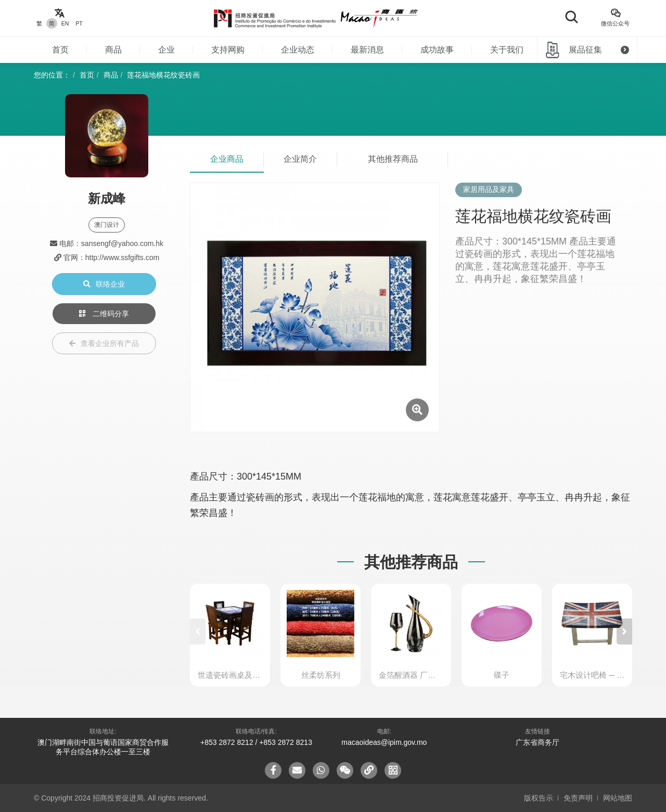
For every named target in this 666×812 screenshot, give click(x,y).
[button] (624, 631)
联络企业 (104, 284)
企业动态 (298, 50)
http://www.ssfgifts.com (122, 257)
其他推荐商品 (393, 159)
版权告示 (539, 798)
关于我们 (507, 50)
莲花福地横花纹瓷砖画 (163, 75)
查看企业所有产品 (104, 343)
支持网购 (228, 50)
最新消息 (367, 50)
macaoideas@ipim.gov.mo (384, 742)
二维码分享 (104, 314)
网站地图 (618, 798)
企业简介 (300, 159)
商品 (113, 50)
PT (79, 23)
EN (65, 23)
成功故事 (437, 50)
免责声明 (578, 798)
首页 (60, 50)
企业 (166, 50)
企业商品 (227, 159)
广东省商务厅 (537, 742)
